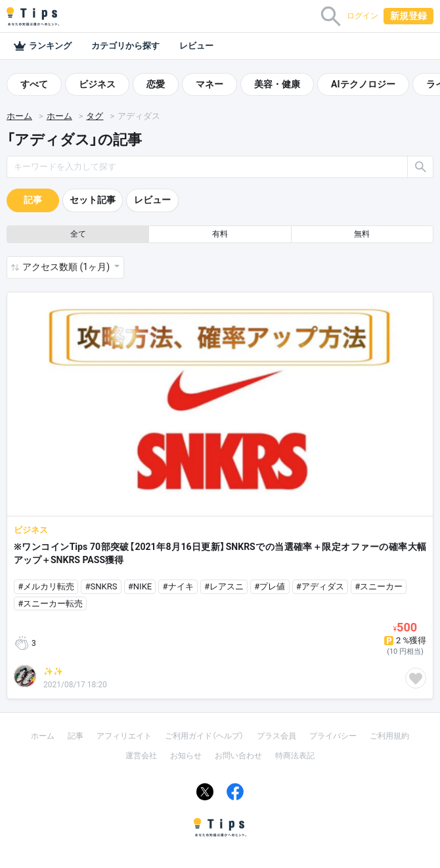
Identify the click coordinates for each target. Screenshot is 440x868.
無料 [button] (362, 234)
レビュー (196, 46)
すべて (34, 84)
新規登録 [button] (408, 16)
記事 (33, 200)
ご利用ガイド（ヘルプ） (204, 736)
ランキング (42, 46)
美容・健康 (277, 84)
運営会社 (141, 756)
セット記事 (93, 200)
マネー (209, 84)
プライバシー (333, 736)
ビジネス (97, 84)
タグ (95, 116)
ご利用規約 (389, 736)
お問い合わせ (238, 756)
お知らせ (186, 756)
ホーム (19, 116)
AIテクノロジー (363, 84)
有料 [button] (220, 234)
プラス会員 (276, 736)
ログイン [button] (363, 16)
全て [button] (78, 234)
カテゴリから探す (125, 46)
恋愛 (156, 84)
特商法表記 (295, 756)
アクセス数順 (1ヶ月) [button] (67, 267)
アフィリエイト (124, 736)
